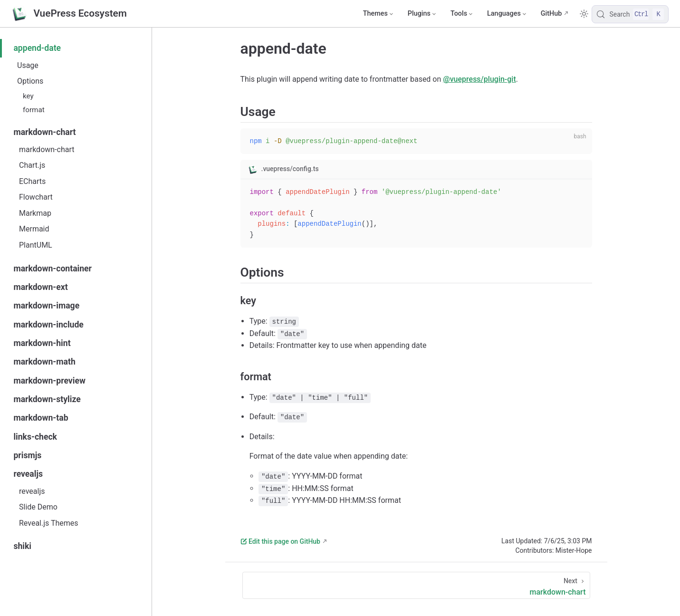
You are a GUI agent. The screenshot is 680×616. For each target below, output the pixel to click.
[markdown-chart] (416, 585)
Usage (28, 65)
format (34, 110)
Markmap (35, 213)
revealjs (28, 474)
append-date (37, 48)
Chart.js (32, 165)
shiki (22, 546)
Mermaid (34, 229)
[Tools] (461, 14)
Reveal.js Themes (49, 523)
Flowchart (36, 197)
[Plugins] (421, 14)
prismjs (27, 455)
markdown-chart (44, 132)
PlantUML (36, 245)
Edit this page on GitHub (280, 541)
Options (30, 81)
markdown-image (46, 306)
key (28, 96)
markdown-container (53, 269)
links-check (35, 437)
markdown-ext (40, 287)
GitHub (551, 14)
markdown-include (48, 325)
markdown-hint (42, 343)
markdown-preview (49, 381)
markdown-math (44, 362)
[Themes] (378, 14)
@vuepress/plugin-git (479, 79)
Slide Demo (38, 507)
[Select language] (507, 14)
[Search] (630, 14)
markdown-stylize (47, 399)
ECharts (32, 181)
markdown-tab (41, 418)
